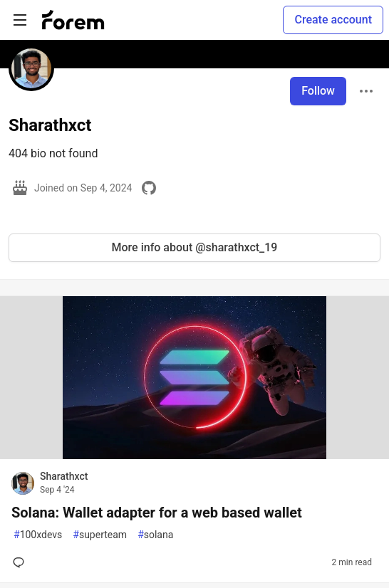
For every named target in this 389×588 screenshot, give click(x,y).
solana (155, 535)
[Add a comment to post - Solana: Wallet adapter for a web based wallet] (21, 562)
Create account (333, 20)
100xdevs (38, 535)
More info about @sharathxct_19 (195, 247)
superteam (100, 535)
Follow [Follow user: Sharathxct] (318, 91)
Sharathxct (64, 476)
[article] (194, 455)
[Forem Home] (73, 20)
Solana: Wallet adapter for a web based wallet (157, 513)
